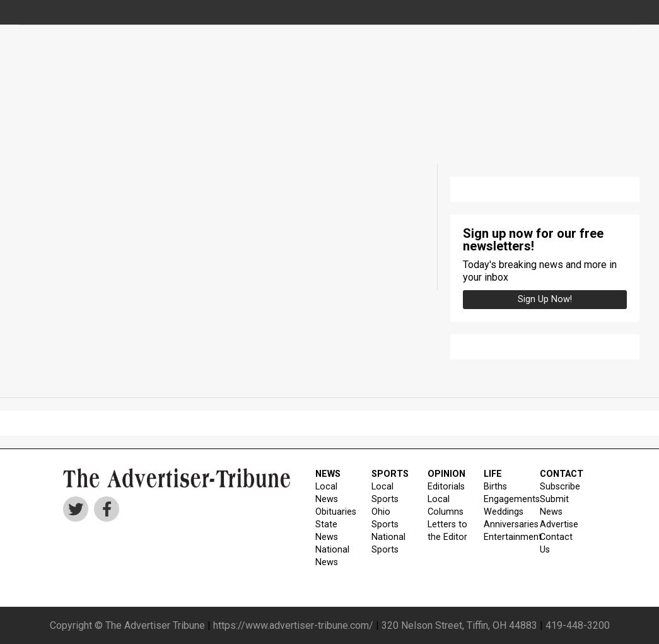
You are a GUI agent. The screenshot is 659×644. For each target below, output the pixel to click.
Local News (327, 493)
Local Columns (446, 506)
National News (332, 556)
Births (495, 487)
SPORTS (390, 474)
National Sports (388, 543)
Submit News (554, 506)
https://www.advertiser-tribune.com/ (293, 625)
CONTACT (560, 474)
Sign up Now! (545, 299)
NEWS (328, 474)
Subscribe (560, 487)
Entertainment (504, 537)
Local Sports (385, 493)
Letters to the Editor (447, 531)
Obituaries (335, 512)
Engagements (504, 499)
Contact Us (556, 543)
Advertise (559, 524)
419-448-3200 (578, 625)
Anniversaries (504, 524)
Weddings (504, 512)
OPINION (446, 474)
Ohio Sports (385, 518)
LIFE (493, 474)
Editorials (446, 487)
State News (327, 531)
